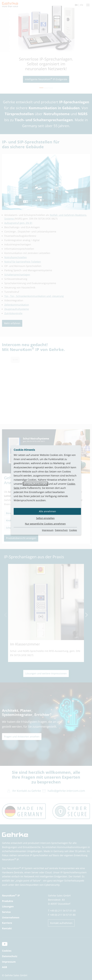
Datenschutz (61, 530)
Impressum (48, 530)
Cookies (73, 530)
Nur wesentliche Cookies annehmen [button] (45, 524)
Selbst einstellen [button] (45, 518)
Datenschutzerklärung (35, 484)
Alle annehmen (47, 511)
